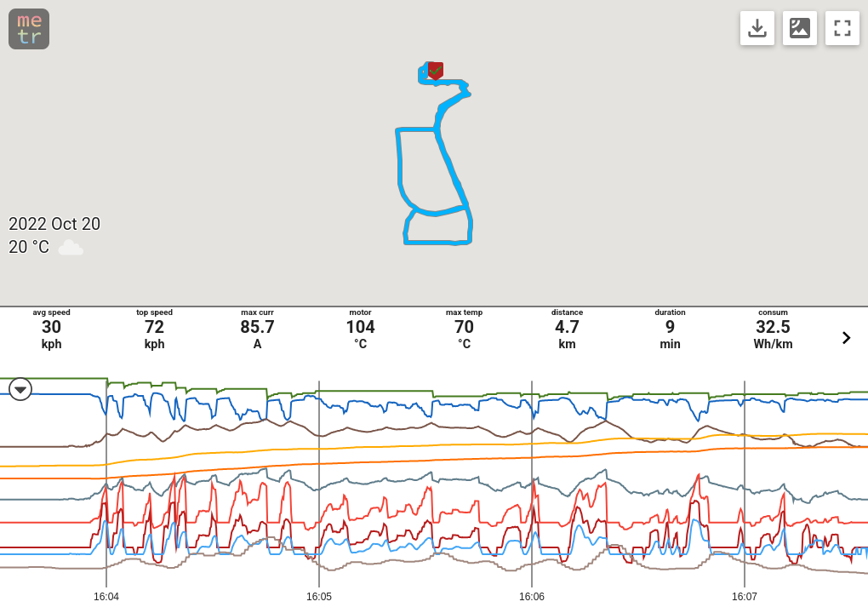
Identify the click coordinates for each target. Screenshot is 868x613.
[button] (436, 72)
